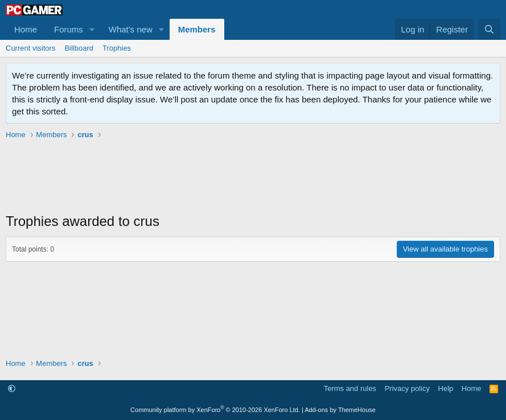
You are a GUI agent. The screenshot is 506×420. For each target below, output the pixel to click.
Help (446, 388)
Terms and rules (350, 388)
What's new (131, 29)
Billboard (79, 48)
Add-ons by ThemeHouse (340, 410)
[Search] (489, 29)
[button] (92, 29)
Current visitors (30, 48)
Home (26, 29)
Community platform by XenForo (215, 410)
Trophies (117, 48)
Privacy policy (407, 388)
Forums (69, 29)
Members (197, 29)
